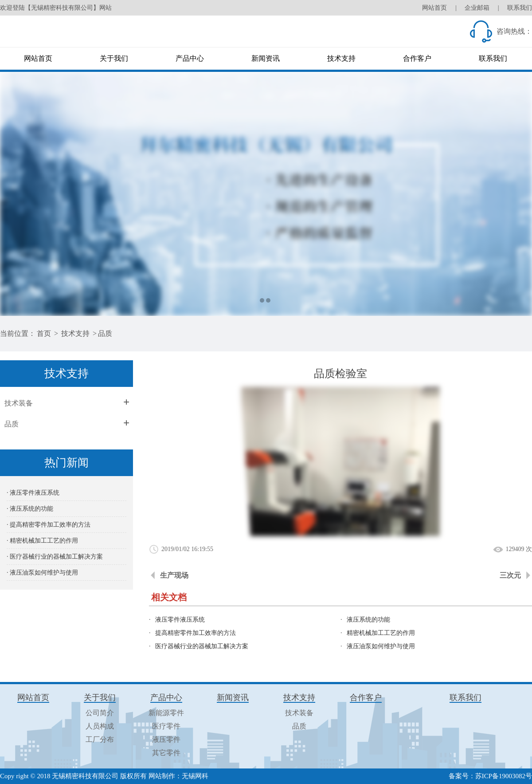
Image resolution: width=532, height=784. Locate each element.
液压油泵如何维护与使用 (381, 646)
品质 (105, 333)
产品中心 (190, 58)
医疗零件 (166, 726)
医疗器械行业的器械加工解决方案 (202, 646)
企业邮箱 (477, 8)
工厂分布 (100, 739)
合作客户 (417, 58)
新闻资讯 (266, 58)
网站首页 (434, 8)
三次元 (510, 575)
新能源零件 (166, 713)
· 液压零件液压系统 (33, 493)
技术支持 (341, 58)
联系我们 (520, 8)
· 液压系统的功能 (30, 509)
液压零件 (166, 739)
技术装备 (19, 403)
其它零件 (166, 753)
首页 (44, 333)
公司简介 (100, 713)
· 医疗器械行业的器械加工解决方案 (55, 557)
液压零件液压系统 (180, 620)
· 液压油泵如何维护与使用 (42, 573)
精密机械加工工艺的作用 (381, 633)
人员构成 (100, 726)
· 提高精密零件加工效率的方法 (49, 525)
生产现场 (174, 575)
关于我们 (114, 58)
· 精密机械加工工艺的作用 (42, 541)
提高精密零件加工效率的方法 (196, 633)
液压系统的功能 (368, 620)
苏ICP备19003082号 (504, 776)
